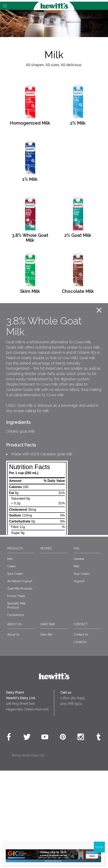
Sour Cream (15, 671)
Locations (80, 739)
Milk (10, 656)
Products (15, 646)
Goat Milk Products (20, 686)
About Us (14, 721)
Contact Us (81, 732)
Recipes (46, 646)
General (79, 656)
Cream (12, 664)
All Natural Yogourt (20, 678)
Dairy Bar (48, 721)
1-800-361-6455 (72, 795)
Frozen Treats (16, 693)
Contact (81, 721)
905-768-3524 (71, 801)
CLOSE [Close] (99, 847)
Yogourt (79, 678)
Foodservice (16, 712)
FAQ (76, 646)
